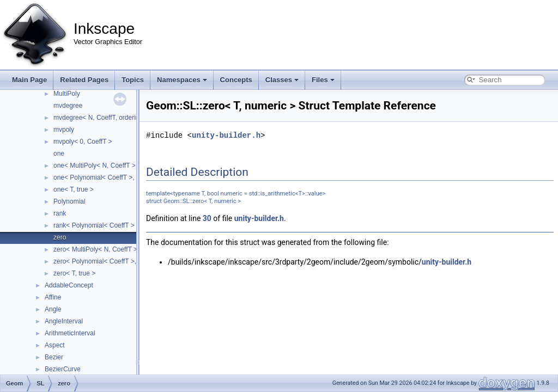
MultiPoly (67, 94)
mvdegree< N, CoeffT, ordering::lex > (107, 118)
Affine (53, 297)
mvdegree (68, 106)
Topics (133, 80)
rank (60, 213)
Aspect (55, 345)
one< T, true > (74, 189)
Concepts (236, 80)
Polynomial (69, 201)
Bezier (54, 357)
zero (60, 237)
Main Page (29, 80)
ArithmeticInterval (70, 333)
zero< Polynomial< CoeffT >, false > (105, 261)
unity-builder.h (226, 135)
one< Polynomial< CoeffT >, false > (105, 177)
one (59, 154)
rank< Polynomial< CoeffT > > (97, 225)
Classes (282, 80)
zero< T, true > (74, 273)
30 (207, 218)
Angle (53, 309)
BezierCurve (63, 369)
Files (323, 80)
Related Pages (84, 80)
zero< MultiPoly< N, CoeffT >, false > (107, 249)
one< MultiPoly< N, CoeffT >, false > (106, 166)
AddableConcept (69, 285)
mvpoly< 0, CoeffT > (83, 142)
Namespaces (182, 80)
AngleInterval (64, 321)
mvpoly (64, 130)
